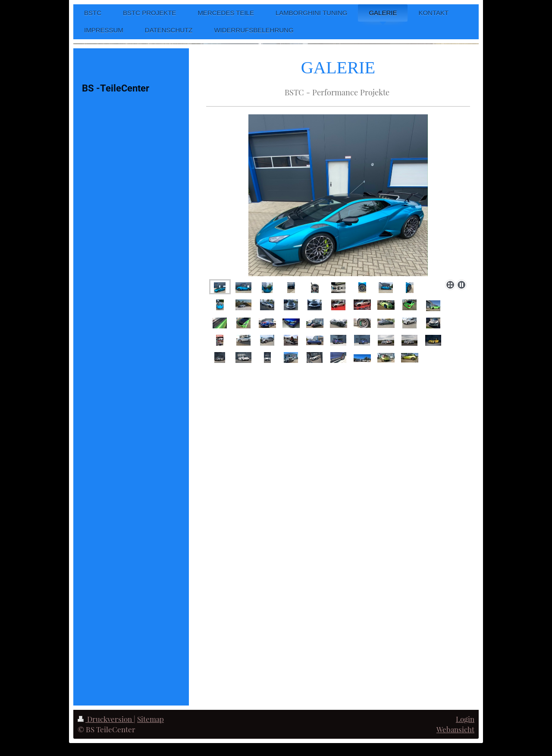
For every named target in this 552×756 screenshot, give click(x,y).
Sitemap (151, 719)
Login (465, 719)
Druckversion (106, 719)
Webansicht (455, 729)
